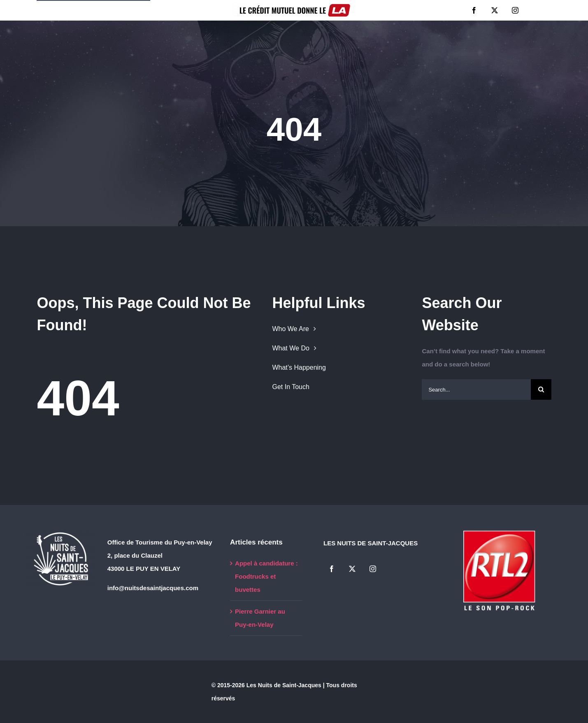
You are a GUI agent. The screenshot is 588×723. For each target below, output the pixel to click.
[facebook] (474, 10)
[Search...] (476, 389)
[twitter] (495, 10)
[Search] (541, 389)
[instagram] (515, 10)
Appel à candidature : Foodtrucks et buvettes (266, 576)
